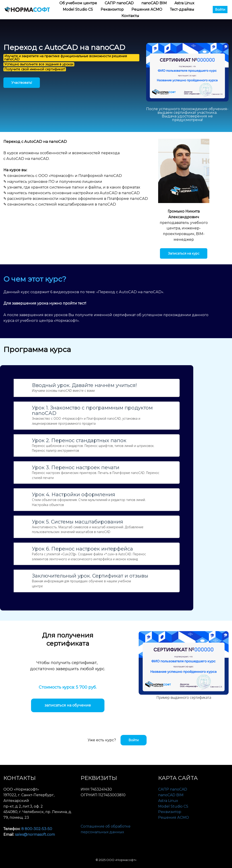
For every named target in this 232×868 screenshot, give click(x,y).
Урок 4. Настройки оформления (74, 495)
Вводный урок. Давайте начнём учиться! (84, 385)
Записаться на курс (184, 253)
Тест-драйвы (182, 9)
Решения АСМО (147, 9)
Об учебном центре (79, 3)
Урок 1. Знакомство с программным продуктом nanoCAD (92, 411)
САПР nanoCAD (120, 3)
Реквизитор (113, 9)
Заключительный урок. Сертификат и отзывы (90, 576)
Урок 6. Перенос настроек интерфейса (82, 549)
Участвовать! (22, 83)
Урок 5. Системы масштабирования (77, 522)
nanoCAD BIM (155, 3)
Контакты (130, 16)
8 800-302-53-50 (37, 829)
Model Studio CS (78, 9)
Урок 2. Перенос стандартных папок (79, 441)
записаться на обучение (68, 705)
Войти (220, 10)
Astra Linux (184, 3)
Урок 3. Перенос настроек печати (76, 468)
